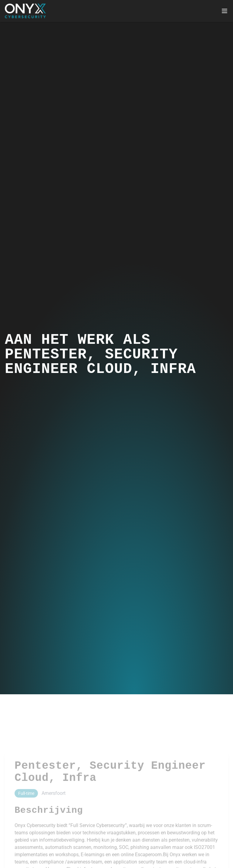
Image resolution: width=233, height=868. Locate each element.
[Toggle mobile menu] (225, 11)
